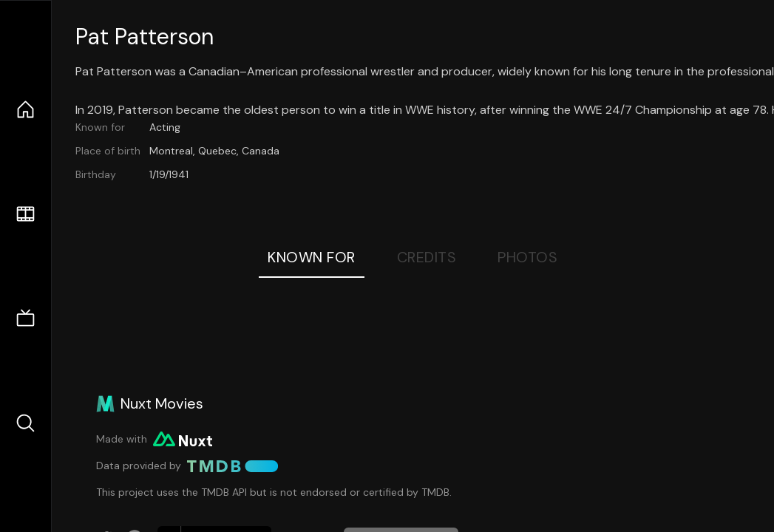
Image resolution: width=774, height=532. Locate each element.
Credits (427, 257)
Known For (312, 257)
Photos (527, 257)
